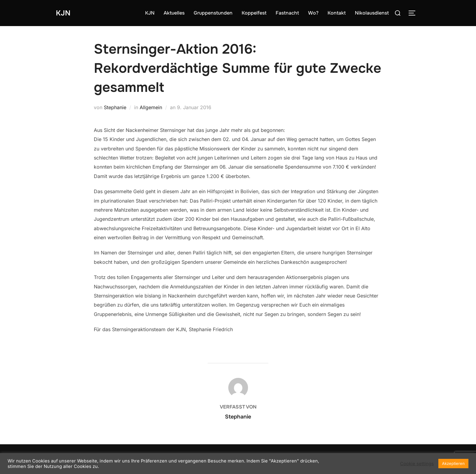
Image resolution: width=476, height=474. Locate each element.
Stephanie (115, 107)
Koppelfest (254, 13)
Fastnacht (287, 13)
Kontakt (337, 13)
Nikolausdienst (372, 13)
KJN (64, 13)
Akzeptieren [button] (453, 463)
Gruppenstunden (213, 13)
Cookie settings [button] (417, 464)
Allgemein (151, 107)
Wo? (313, 13)
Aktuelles (174, 13)
